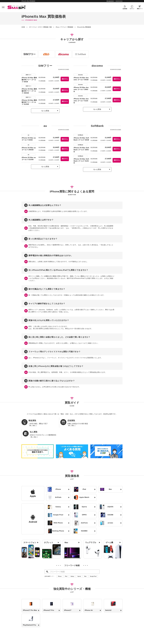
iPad (66, 568)
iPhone (60, 568)
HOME (23, 27)
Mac (85, 568)
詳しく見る (32, 426)
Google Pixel (93, 568)
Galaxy (72, 568)
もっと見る (45, 111)
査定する (65, 79)
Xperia (79, 568)
